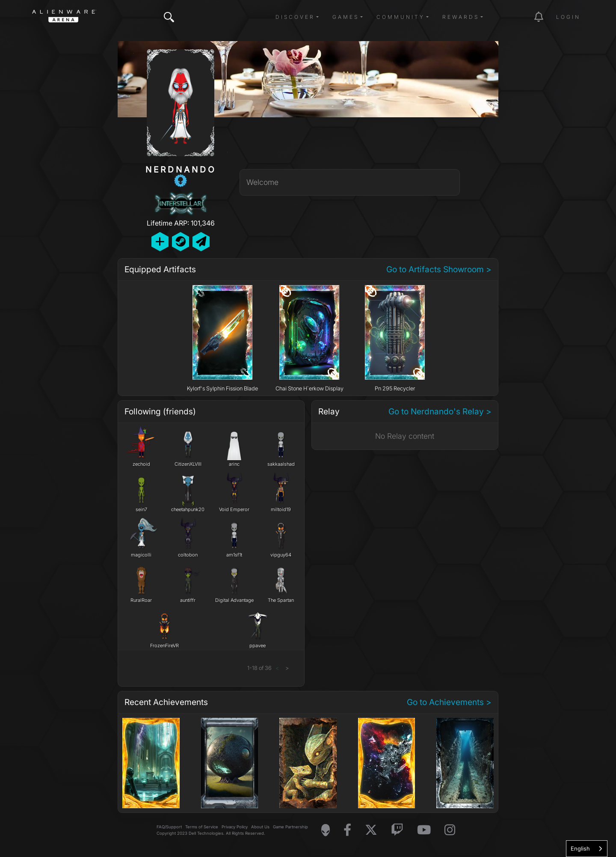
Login (568, 17)
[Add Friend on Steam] (181, 242)
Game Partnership (290, 827)
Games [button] (346, 17)
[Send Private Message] (201, 242)
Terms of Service (202, 827)
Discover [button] (295, 17)
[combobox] (587, 849)
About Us (260, 827)
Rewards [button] (461, 17)
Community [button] (401, 17)
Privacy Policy (235, 827)
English (580, 848)
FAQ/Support (169, 827)
